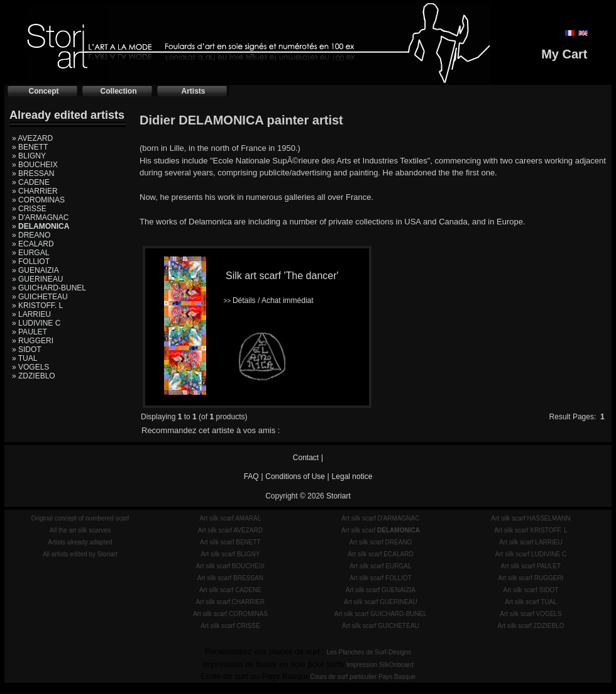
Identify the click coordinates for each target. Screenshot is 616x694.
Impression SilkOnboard (380, 665)
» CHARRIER (35, 191)
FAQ (251, 476)
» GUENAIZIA (36, 270)
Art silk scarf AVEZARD (230, 530)
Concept (44, 91)
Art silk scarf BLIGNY (230, 554)
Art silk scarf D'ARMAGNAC (380, 518)
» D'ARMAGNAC (40, 218)
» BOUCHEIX (35, 165)
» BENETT (30, 147)
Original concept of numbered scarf (80, 518)
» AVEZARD (32, 138)
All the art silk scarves (80, 530)
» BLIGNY (29, 156)
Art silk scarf (381, 530)
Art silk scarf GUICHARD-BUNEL (381, 614)
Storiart (338, 496)
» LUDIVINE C (36, 323)
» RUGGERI (33, 341)
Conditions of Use (295, 476)
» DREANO (31, 235)
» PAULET (30, 332)
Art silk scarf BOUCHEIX (230, 566)
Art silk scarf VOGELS (531, 614)
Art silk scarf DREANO (380, 542)
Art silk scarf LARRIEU (531, 542)
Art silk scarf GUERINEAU (381, 602)
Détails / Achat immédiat (268, 300)
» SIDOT (27, 350)
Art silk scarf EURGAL (380, 566)
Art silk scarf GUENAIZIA (381, 590)
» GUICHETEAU (40, 297)
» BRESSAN (33, 173)
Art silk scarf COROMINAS (230, 614)
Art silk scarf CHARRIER (230, 602)
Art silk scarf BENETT (230, 542)
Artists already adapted (80, 542)
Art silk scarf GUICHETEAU (381, 626)
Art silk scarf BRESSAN (230, 578)
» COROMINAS (38, 200)
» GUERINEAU (37, 279)
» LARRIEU (31, 314)
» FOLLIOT (31, 262)
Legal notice (352, 476)
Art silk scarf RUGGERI (531, 578)
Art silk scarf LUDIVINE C (531, 554)
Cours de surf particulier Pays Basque (363, 677)
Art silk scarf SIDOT (531, 590)
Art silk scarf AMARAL (230, 518)
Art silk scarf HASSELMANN (531, 518)
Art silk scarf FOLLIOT (381, 578)
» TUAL (25, 358)
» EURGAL (30, 253)
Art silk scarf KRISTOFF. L (531, 530)
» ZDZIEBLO (34, 376)
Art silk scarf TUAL (531, 602)
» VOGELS (30, 367)
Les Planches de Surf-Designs (369, 652)
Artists (193, 91)
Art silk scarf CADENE (230, 590)
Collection (118, 91)
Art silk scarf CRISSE (230, 626)
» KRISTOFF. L (37, 306)
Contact (306, 458)
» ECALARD (33, 244)
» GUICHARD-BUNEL (49, 288)
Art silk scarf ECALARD (380, 554)
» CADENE (31, 182)
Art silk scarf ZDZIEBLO (531, 626)
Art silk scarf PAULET (531, 566)
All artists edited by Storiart (80, 554)
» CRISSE (29, 209)
